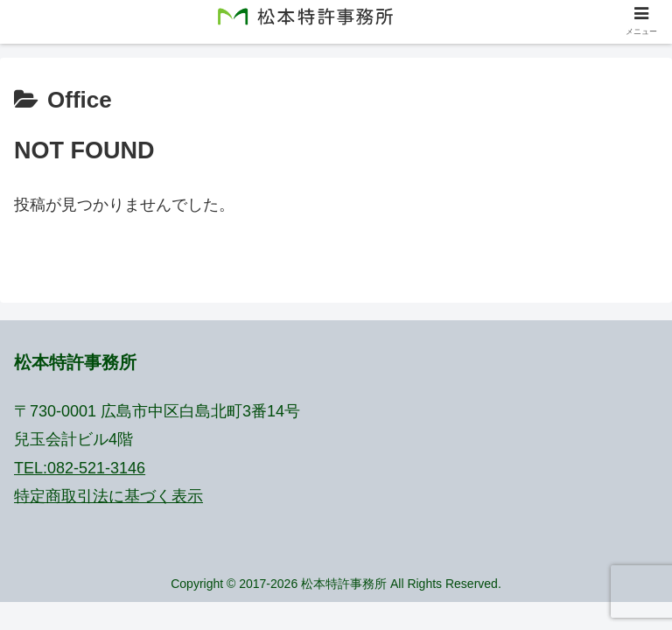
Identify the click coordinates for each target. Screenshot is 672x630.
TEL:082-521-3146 (80, 468)
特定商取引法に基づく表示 (108, 496)
